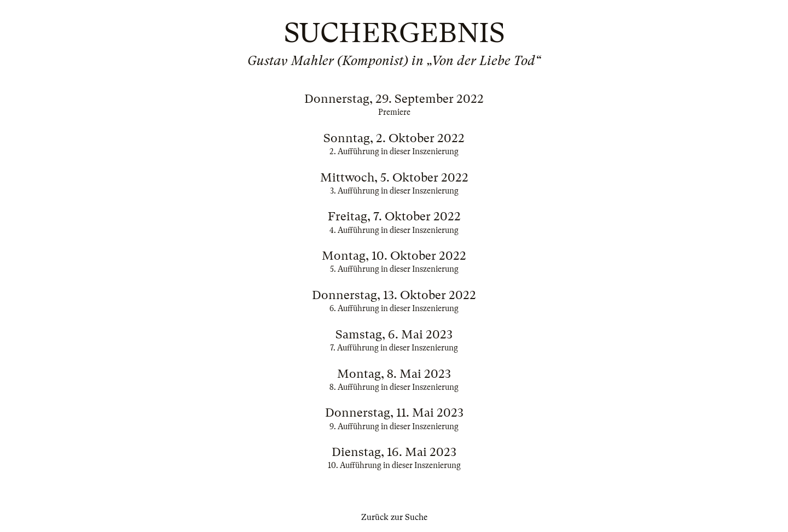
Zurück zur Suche (394, 517)
